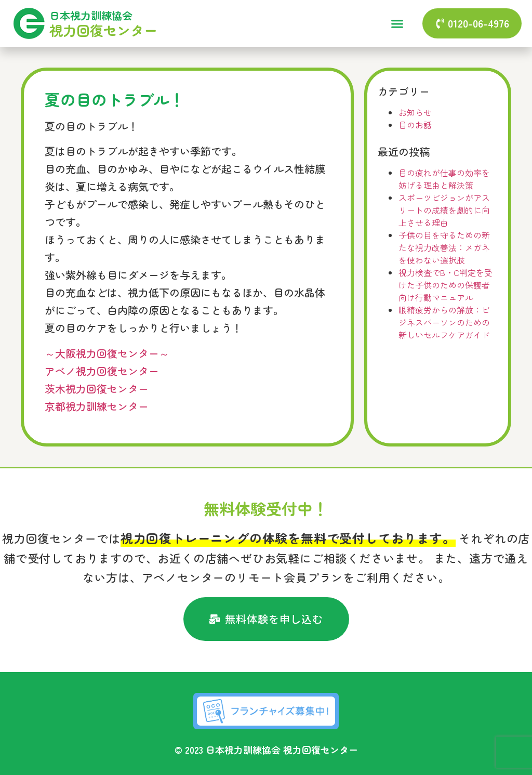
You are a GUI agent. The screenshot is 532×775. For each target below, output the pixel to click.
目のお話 (415, 125)
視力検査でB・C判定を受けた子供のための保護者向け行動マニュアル (445, 285)
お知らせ (415, 112)
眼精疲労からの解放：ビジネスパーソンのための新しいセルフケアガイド (444, 322)
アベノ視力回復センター (102, 371)
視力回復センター (103, 30)
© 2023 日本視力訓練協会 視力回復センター (266, 750)
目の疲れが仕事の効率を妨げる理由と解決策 (444, 179)
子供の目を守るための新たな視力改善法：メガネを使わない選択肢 (444, 247)
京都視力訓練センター (97, 406)
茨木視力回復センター (97, 389)
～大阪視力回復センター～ (107, 353)
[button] (397, 23)
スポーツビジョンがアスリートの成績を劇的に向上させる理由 (444, 210)
